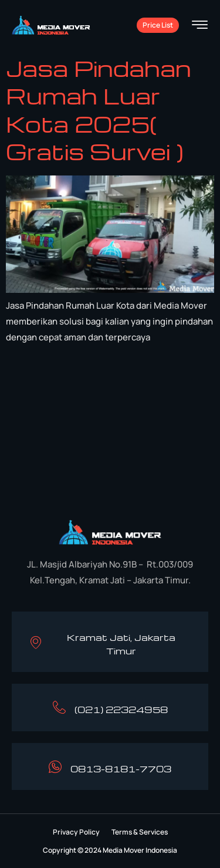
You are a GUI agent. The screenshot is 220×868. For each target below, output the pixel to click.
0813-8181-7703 (121, 769)
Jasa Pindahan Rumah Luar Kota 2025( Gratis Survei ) (99, 110)
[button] (76, 832)
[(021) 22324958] (59, 707)
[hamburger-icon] (200, 26)
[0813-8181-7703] (55, 766)
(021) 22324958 (121, 710)
